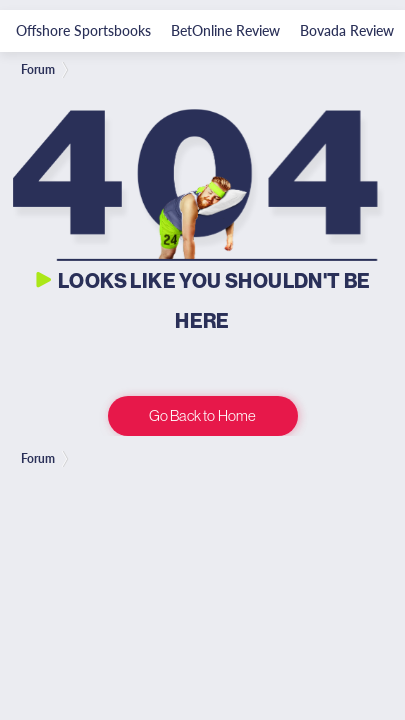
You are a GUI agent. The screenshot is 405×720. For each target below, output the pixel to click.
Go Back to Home (202, 415)
